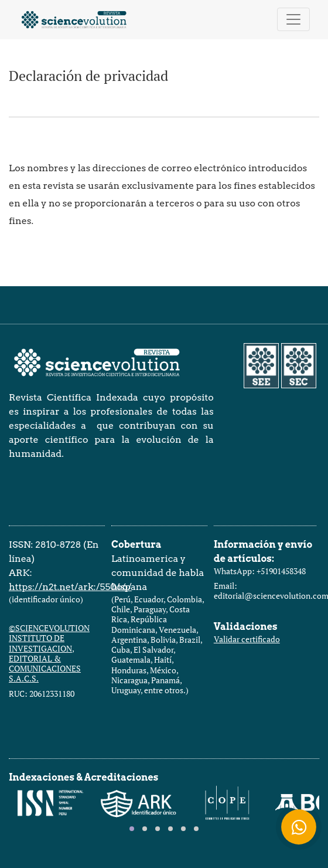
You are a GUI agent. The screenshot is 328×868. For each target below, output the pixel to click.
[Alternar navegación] (293, 19)
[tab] (132, 829)
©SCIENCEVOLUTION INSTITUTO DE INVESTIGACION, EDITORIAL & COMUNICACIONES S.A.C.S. (49, 653)
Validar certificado (247, 639)
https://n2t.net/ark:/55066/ (70, 587)
